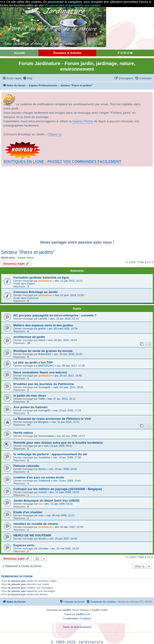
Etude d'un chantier (28, 512)
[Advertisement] (77, 205)
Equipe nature (26, 258)
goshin (42, 329)
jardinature (45, 281)
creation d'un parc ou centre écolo (39, 477)
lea (40, 504)
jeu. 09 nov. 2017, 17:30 (71, 366)
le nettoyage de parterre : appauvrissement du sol (50, 454)
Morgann (44, 422)
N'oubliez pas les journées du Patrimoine (44, 384)
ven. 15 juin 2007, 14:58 (63, 539)
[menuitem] (28, 78)
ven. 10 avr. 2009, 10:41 (67, 481)
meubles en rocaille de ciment (36, 524)
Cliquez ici (55, 134)
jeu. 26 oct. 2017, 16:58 (68, 376)
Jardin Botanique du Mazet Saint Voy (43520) (46, 501)
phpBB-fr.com (83, 614)
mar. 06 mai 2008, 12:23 (60, 515)
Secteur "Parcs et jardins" (28, 252)
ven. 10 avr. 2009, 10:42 (63, 469)
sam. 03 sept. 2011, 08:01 (68, 387)
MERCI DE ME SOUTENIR (32, 535)
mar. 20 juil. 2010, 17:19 (67, 410)
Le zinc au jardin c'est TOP (33, 362)
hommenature (46, 436)
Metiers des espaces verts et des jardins (43, 325)
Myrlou (42, 469)
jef (40, 446)
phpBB (66, 610)
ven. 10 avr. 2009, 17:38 (67, 457)
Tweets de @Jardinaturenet (77, 627)
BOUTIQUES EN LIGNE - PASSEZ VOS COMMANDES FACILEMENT (62, 162)
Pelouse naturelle (26, 466)
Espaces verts (24, 545)
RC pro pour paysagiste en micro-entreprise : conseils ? (55, 315)
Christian (44, 548)
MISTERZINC (46, 366)
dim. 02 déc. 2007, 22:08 (69, 527)
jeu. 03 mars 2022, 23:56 (63, 329)
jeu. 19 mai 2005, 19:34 (65, 548)
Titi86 (42, 399)
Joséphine (44, 457)
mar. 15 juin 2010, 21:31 (65, 422)
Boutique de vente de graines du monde (43, 351)
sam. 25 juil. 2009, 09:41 (58, 446)
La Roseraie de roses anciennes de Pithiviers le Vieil (52, 419)
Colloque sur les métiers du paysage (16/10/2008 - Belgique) (58, 489)
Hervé (42, 340)
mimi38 (43, 492)
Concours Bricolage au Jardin (36, 292)
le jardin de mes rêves (30, 396)
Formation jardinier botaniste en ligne (41, 278)
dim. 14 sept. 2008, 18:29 (64, 492)
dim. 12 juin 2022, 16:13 (69, 281)
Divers (31, 284)
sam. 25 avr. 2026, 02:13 (64, 319)
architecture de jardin (29, 337)
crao (41, 515)
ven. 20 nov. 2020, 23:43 (68, 354)
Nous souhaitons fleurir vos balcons (40, 372)
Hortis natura (23, 433)
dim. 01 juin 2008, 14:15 (59, 504)
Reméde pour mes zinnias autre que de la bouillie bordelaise (58, 443)
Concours (33, 298)
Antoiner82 (45, 354)
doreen (42, 539)
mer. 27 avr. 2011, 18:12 (62, 399)
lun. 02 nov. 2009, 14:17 (71, 436)
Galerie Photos (83, 121)
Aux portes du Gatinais (30, 407)
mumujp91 (44, 387)
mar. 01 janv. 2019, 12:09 (69, 295)
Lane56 (43, 319)
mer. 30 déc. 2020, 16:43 (62, 340)
